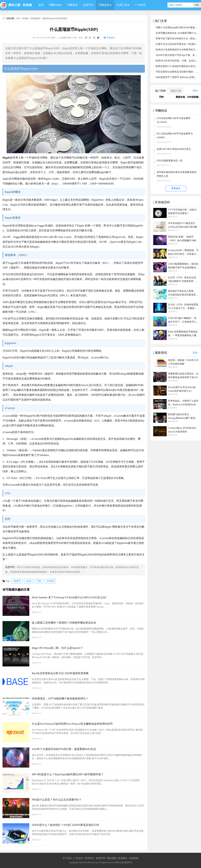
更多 (195, 91)
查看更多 (176, 188)
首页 (41, 5)
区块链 (27, 5)
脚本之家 (14, 5)
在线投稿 (134, 858)
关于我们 (67, 858)
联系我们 (89, 858)
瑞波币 (17, 581)
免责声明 (100, 858)
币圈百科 (104, 5)
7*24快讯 (140, 5)
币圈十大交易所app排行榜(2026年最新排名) (178, 28)
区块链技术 (36, 18)
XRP (39, 581)
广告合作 (78, 858)
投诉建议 (123, 858)
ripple (29, 581)
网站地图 (112, 858)
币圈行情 (54, 5)
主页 (18, 18)
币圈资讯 (72, 5)
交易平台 (88, 5)
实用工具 (122, 5)
